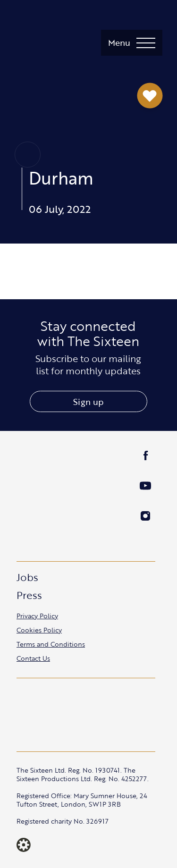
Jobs (27, 577)
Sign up (88, 402)
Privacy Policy (37, 616)
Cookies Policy (39, 630)
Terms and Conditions (51, 644)
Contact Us (33, 658)
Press (29, 595)
